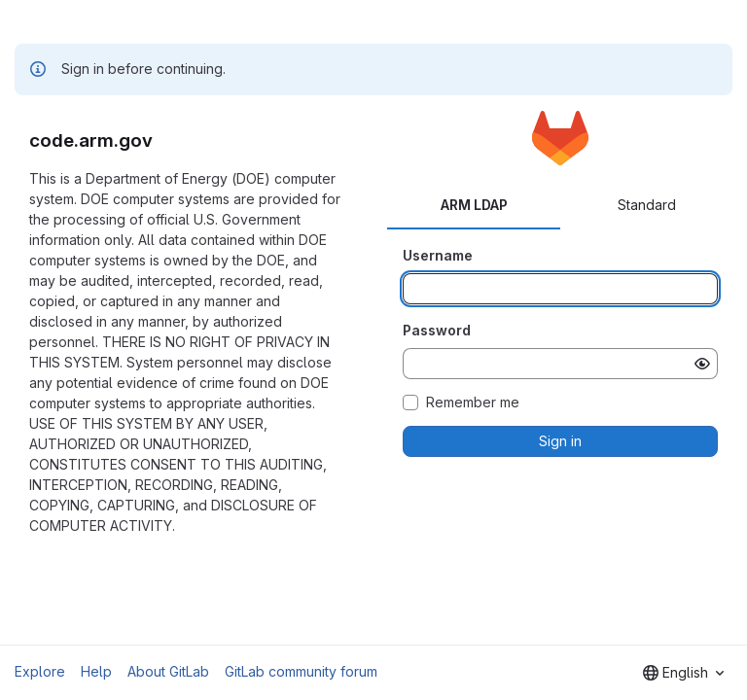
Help (96, 671)
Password (437, 330)
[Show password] (702, 364)
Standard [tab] (647, 205)
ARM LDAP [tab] (474, 205)
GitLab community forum (301, 671)
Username (438, 255)
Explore (40, 671)
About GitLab (168, 671)
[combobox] (683, 673)
